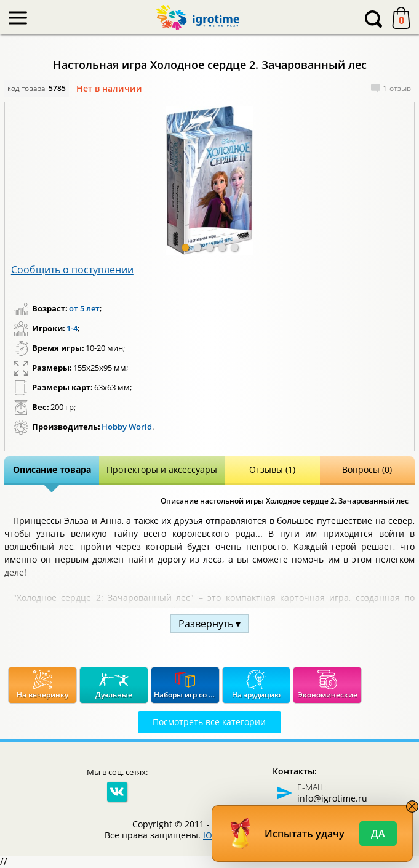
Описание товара (52, 469)
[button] (185, 247)
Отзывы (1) (272, 469)
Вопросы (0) (367, 469)
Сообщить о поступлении (72, 270)
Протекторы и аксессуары (162, 469)
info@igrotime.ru (332, 798)
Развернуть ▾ (209, 624)
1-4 (72, 328)
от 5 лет (84, 308)
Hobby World (127, 427)
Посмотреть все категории (209, 722)
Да (378, 834)
